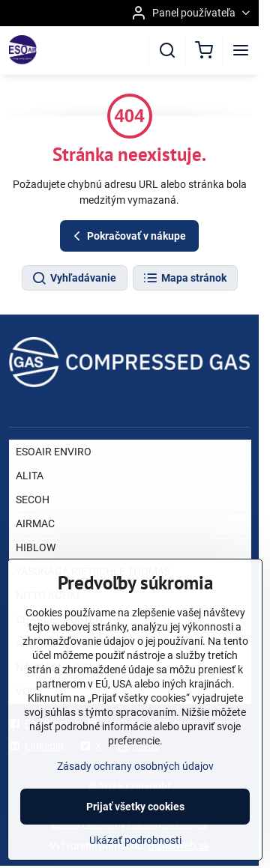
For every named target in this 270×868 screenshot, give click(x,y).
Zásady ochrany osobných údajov (135, 784)
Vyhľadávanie (74, 279)
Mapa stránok (184, 279)
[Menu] (241, 50)
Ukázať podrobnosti (135, 858)
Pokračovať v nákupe (127, 236)
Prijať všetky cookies (135, 825)
